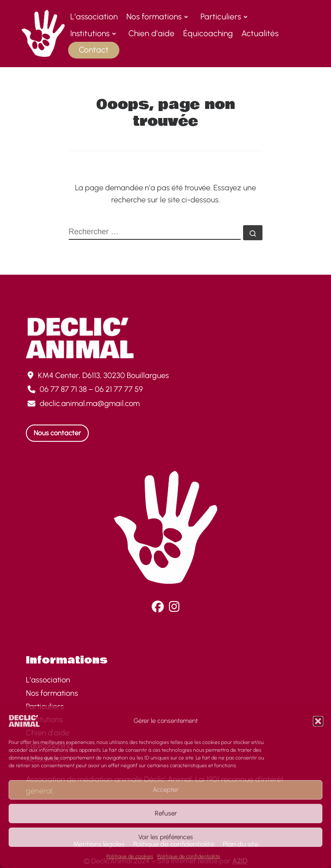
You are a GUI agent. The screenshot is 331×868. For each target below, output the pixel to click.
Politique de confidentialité (189, 856)
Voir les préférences (166, 837)
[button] (318, 721)
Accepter (165, 790)
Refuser (166, 813)
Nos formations (52, 693)
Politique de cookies (130, 856)
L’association (48, 680)
